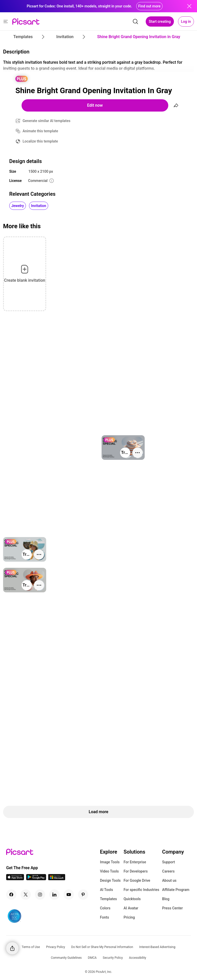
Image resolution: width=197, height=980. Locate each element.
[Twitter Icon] (26, 895)
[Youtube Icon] (69, 895)
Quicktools (132, 899)
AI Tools (107, 890)
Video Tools (109, 871)
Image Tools (110, 862)
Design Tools (110, 880)
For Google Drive (137, 880)
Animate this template (40, 131)
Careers (168, 871)
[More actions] (137, 453)
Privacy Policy (56, 947)
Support (169, 862)
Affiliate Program (176, 890)
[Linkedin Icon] (54, 895)
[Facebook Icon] (11, 895)
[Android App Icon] (36, 879)
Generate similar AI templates (47, 121)
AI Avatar (131, 908)
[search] (135, 21)
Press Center (173, 908)
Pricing (129, 917)
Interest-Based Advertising (157, 947)
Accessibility (138, 958)
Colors (105, 908)
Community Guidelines (66, 958)
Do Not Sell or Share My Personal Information (102, 947)
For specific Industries (141, 890)
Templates (109, 899)
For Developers (136, 871)
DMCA (92, 958)
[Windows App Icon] (57, 879)
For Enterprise (135, 862)
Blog (166, 899)
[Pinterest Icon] (83, 895)
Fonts (105, 917)
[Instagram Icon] (40, 895)
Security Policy (113, 958)
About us (169, 880)
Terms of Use (31, 947)
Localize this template (40, 141)
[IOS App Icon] (15, 879)
